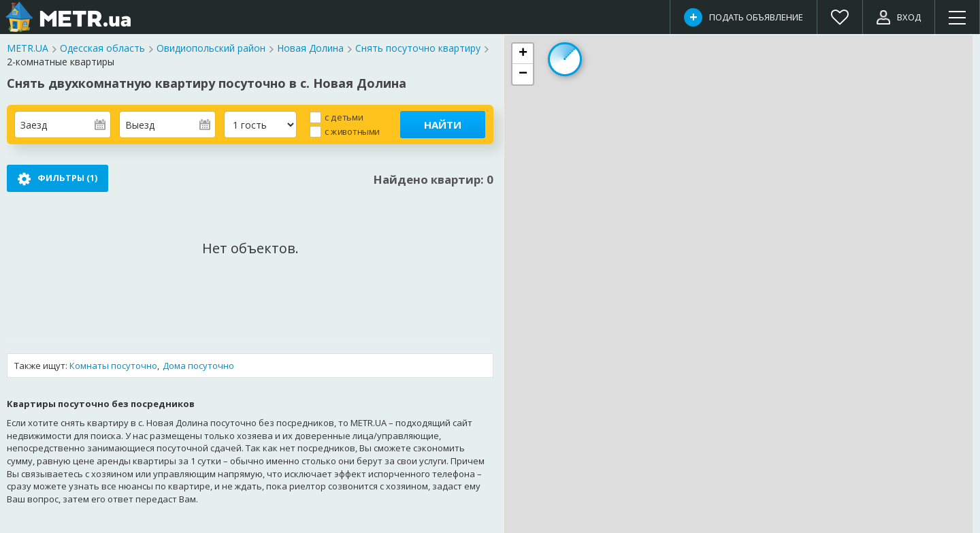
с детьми (344, 117)
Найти (443, 125)
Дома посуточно (198, 366)
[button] (523, 54)
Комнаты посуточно (113, 366)
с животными (352, 131)
